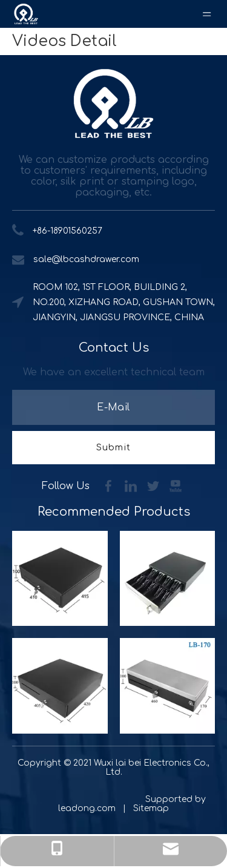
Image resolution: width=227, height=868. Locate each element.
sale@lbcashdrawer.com (86, 259)
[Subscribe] (113, 448)
